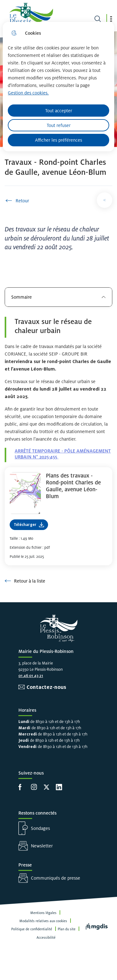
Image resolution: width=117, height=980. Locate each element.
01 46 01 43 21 (31, 676)
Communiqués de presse (56, 878)
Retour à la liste (25, 581)
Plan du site (67, 929)
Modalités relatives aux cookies (43, 921)
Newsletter (42, 846)
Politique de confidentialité (32, 929)
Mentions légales (43, 913)
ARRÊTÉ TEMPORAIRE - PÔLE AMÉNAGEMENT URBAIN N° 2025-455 (63, 454)
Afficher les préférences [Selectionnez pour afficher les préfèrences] (58, 140)
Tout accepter (59, 111)
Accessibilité (46, 937)
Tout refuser (59, 125)
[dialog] (58, 87)
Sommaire (58, 297)
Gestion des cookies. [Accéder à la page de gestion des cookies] (28, 93)
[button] (111, 19)
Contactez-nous (46, 687)
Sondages (40, 828)
